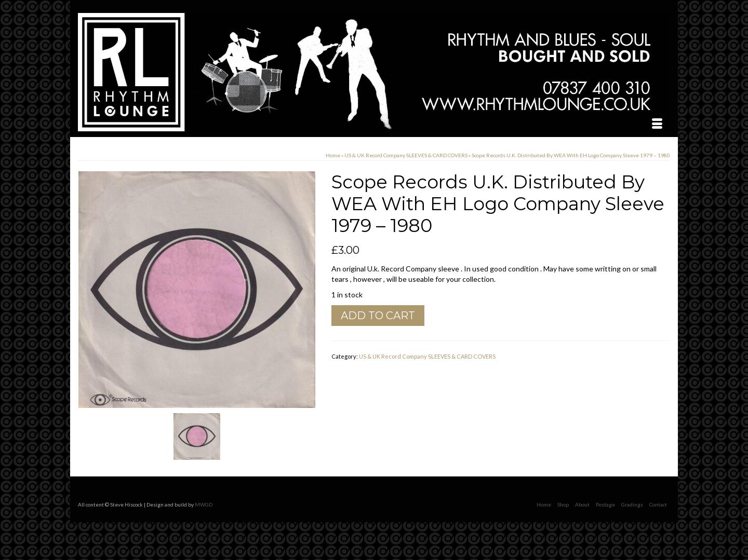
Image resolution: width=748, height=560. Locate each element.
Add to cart (378, 316)
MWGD (204, 504)
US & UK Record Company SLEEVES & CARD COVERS (427, 356)
